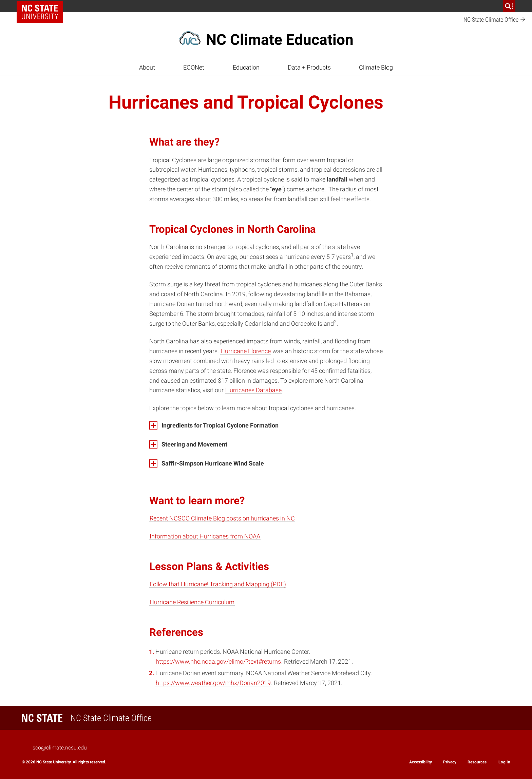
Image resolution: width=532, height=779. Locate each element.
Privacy (450, 762)
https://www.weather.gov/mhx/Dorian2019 (213, 683)
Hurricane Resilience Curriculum (192, 602)
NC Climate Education (280, 40)
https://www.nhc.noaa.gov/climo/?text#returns (218, 661)
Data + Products (309, 67)
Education (246, 67)
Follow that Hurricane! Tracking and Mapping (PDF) (218, 584)
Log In (504, 762)
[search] (509, 6)
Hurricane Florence (246, 351)
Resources (477, 762)
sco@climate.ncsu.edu (60, 748)
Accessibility (421, 762)
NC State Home (42, 6)
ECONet (194, 67)
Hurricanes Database (253, 390)
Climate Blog (376, 67)
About (147, 67)
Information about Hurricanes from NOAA (205, 536)
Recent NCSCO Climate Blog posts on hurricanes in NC (222, 518)
